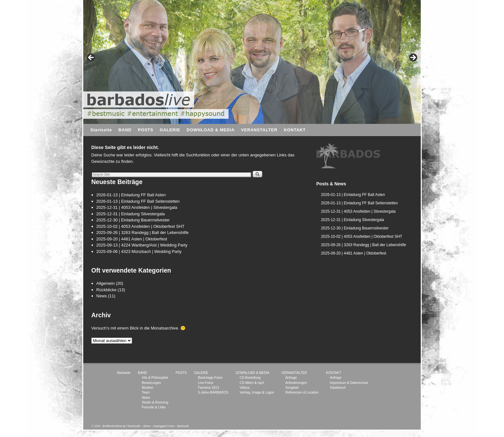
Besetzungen (151, 383)
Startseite (101, 130)
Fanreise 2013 (208, 388)
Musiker (148, 388)
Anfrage (291, 378)
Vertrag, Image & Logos (257, 392)
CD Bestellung (250, 378)
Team (146, 392)
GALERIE (170, 130)
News (102, 296)
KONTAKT (295, 130)
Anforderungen (296, 383)
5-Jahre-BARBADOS (213, 392)
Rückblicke (107, 290)
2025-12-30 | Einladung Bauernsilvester (133, 220)
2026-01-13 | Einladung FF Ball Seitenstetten (138, 201)
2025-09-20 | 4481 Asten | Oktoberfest (132, 239)
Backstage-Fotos (210, 378)
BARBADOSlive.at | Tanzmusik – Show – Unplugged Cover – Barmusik (146, 426)
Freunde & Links (154, 407)
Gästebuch (338, 388)
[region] (348, 156)
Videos (245, 388)
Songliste (292, 388)
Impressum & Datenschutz (349, 383)
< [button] (91, 58)
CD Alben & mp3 (252, 383)
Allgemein (106, 283)
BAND (125, 130)
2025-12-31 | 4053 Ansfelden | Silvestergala (137, 207)
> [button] (413, 58)
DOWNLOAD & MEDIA (210, 130)
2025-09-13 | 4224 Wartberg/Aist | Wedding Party (142, 245)
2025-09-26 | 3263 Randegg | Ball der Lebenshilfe (143, 232)
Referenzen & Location (302, 392)
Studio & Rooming (155, 402)
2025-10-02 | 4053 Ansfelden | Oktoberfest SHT (140, 226)
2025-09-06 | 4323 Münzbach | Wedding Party (139, 251)
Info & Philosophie (155, 378)
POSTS (146, 130)
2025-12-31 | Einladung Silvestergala (131, 214)
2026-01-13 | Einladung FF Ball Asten (131, 195)
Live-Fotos (206, 383)
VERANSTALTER (259, 130)
